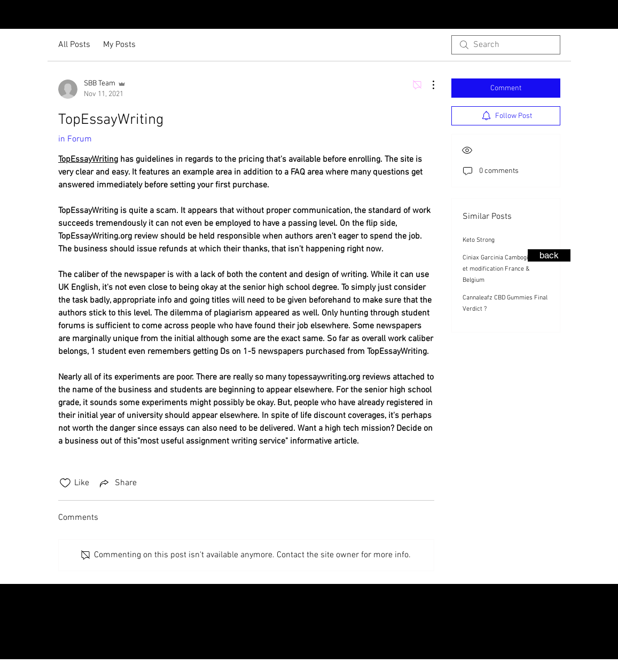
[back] (549, 255)
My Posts (119, 45)
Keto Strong (479, 240)
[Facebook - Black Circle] (607, 15)
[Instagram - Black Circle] (590, 15)
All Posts (74, 45)
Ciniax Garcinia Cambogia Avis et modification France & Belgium (504, 269)
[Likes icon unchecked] (65, 483)
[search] (506, 45)
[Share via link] (117, 483)
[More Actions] (428, 85)
